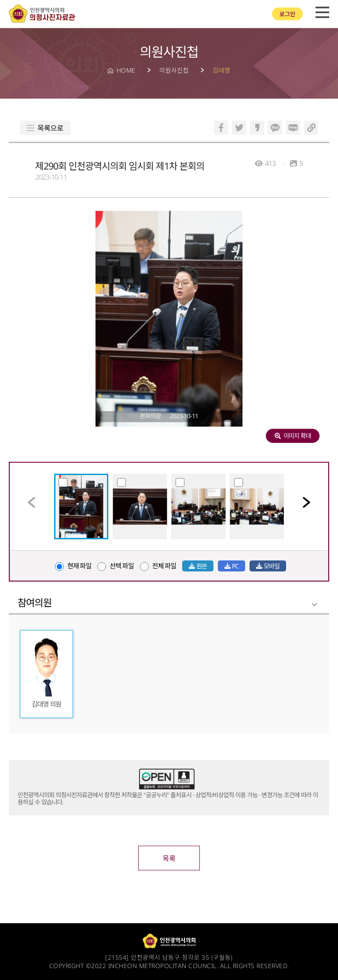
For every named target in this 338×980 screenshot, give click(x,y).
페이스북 (221, 128)
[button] (307, 502)
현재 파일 (73, 566)
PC (231, 566)
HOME (126, 70)
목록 (169, 858)
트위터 (239, 128)
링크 (311, 128)
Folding (314, 604)
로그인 (287, 14)
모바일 (268, 566)
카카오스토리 (257, 128)
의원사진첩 (174, 70)
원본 (198, 566)
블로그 (293, 128)
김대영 (221, 70)
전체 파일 (158, 566)
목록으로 (50, 128)
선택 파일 (115, 566)
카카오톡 (275, 128)
